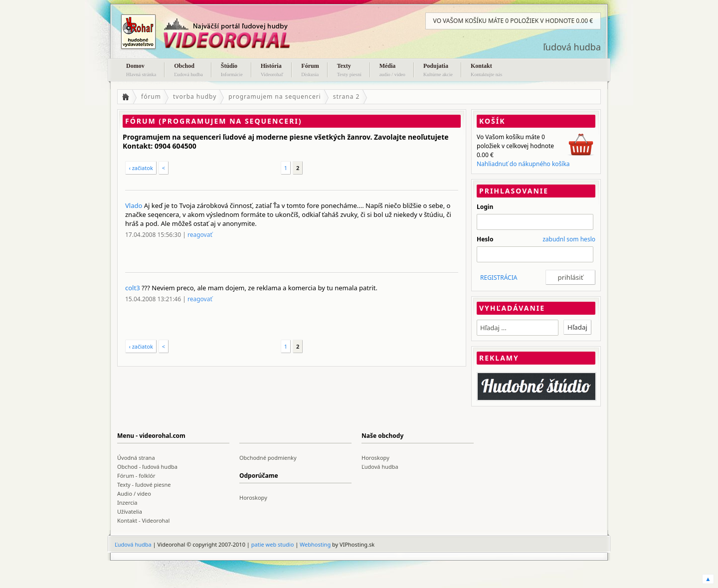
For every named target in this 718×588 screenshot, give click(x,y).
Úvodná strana (136, 458)
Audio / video (134, 493)
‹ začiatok (141, 168)
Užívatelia (130, 511)
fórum (151, 97)
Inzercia (127, 502)
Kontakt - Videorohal (143, 520)
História (272, 71)
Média (392, 71)
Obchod (188, 71)
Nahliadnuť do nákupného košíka (523, 164)
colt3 (133, 288)
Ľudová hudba (380, 467)
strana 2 (347, 97)
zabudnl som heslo (569, 239)
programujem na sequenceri (274, 97)
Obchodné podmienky (268, 458)
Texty (349, 71)
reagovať (200, 235)
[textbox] (518, 328)
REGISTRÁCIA (499, 278)
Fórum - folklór (136, 476)
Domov (141, 71)
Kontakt (486, 71)
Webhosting (315, 544)
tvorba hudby (195, 97)
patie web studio (273, 544)
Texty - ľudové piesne (144, 485)
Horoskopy (375, 458)
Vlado (134, 205)
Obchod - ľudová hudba (147, 467)
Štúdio (232, 71)
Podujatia (438, 71)
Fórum (310, 71)
